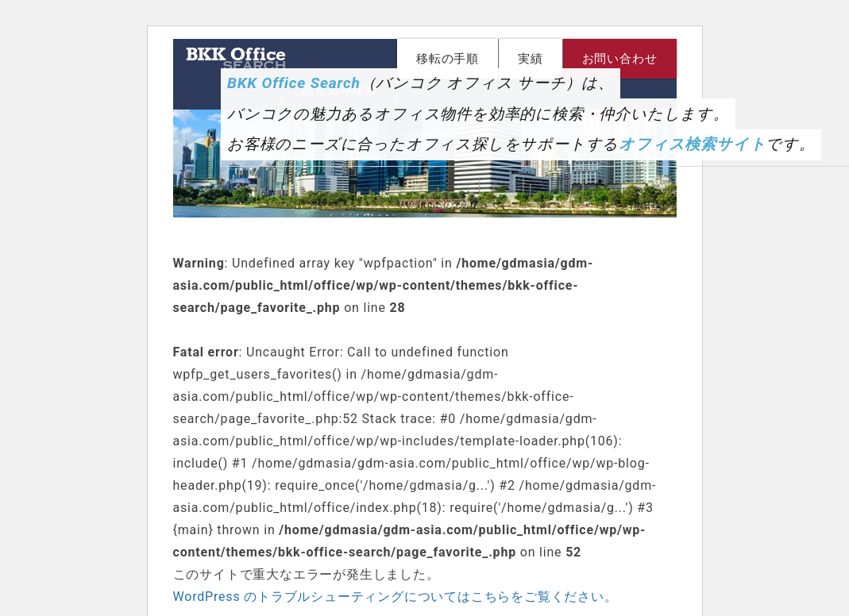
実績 (531, 59)
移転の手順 (448, 59)
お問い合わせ (620, 59)
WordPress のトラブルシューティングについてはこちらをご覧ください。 (396, 597)
